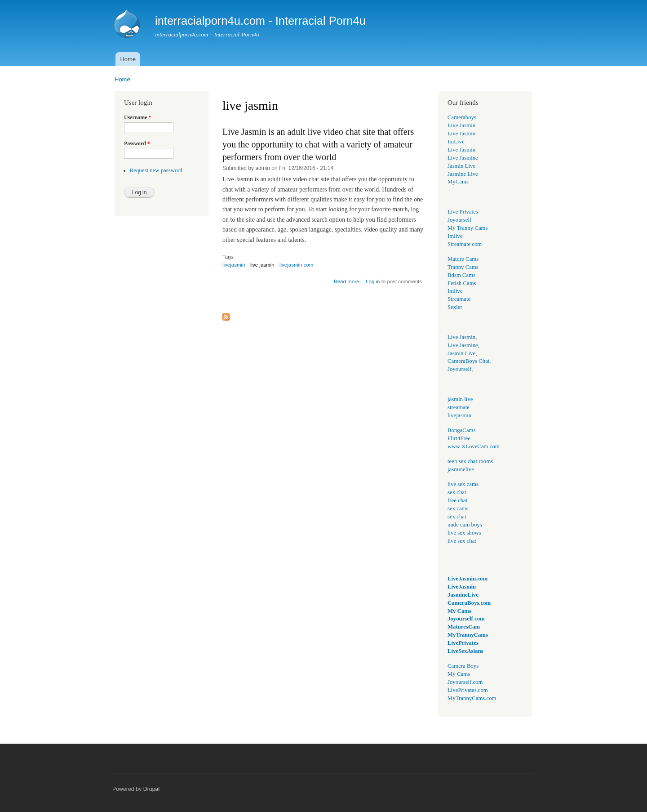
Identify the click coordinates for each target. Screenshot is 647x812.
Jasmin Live (461, 166)
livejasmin (234, 265)
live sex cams (463, 484)
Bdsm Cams (461, 275)
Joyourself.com (465, 682)
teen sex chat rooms (470, 461)
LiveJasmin (462, 587)
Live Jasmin (461, 125)
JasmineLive (463, 595)
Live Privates (463, 212)
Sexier (455, 307)
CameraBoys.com (469, 603)
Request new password (156, 170)
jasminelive (461, 469)
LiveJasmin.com (468, 579)
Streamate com (465, 244)
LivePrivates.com (468, 690)
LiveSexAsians (465, 651)
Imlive (455, 236)
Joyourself (459, 220)
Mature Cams (463, 259)
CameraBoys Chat (468, 361)
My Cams (459, 611)
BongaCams (461, 430)
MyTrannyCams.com (472, 698)
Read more (347, 281)
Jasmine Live (463, 174)
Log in (373, 281)
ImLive (456, 142)
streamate (459, 407)
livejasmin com (296, 265)
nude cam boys (465, 525)
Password (137, 143)
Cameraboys (462, 117)
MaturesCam (464, 627)
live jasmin (262, 265)
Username (137, 117)
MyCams (458, 182)
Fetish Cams (462, 283)
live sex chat (462, 541)
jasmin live (460, 399)
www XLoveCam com (474, 446)
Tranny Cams (463, 267)
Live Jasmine (463, 158)
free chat (457, 500)
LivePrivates (463, 643)
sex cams (458, 509)
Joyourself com (466, 619)
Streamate (459, 299)
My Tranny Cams (468, 228)
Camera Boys (463, 666)
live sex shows (464, 533)
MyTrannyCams (468, 635)
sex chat (457, 492)
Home (128, 59)
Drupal (152, 789)
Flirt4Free (459, 438)
